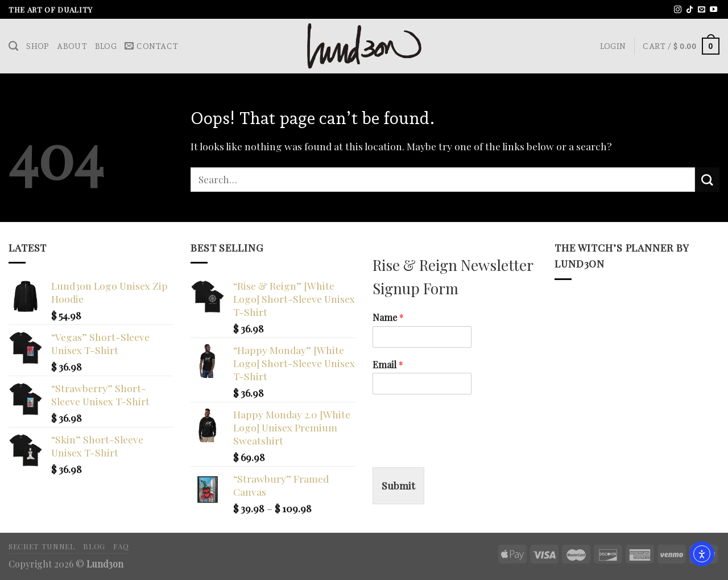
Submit (398, 485)
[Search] (13, 46)
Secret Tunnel (42, 546)
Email (388, 365)
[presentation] (459, 449)
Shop (38, 46)
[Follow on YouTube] (713, 10)
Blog (106, 46)
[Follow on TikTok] (690, 10)
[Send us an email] (702, 10)
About (72, 46)
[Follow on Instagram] (678, 10)
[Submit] (707, 180)
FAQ (121, 546)
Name (388, 318)
